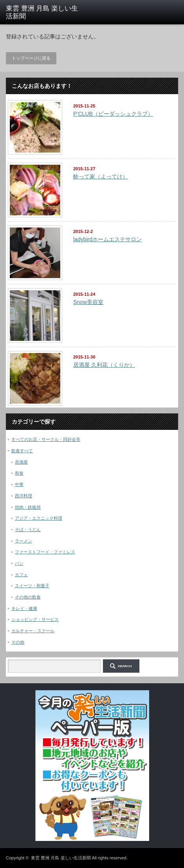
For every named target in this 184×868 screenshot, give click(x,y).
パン (19, 563)
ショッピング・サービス (35, 619)
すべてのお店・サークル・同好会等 (46, 439)
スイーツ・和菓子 (32, 586)
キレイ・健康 (24, 608)
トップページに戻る (31, 58)
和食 (19, 473)
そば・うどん (28, 530)
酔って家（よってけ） (101, 177)
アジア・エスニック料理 (39, 518)
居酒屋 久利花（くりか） (104, 365)
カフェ (21, 575)
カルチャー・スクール (33, 631)
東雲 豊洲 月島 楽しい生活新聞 (61, 858)
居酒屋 (21, 462)
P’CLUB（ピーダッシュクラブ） (113, 114)
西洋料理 (23, 496)
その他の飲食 (28, 597)
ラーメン (23, 541)
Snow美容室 (88, 302)
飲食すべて (22, 451)
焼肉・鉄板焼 (28, 507)
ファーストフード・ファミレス (45, 552)
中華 (19, 484)
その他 (18, 642)
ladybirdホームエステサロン (107, 239)
